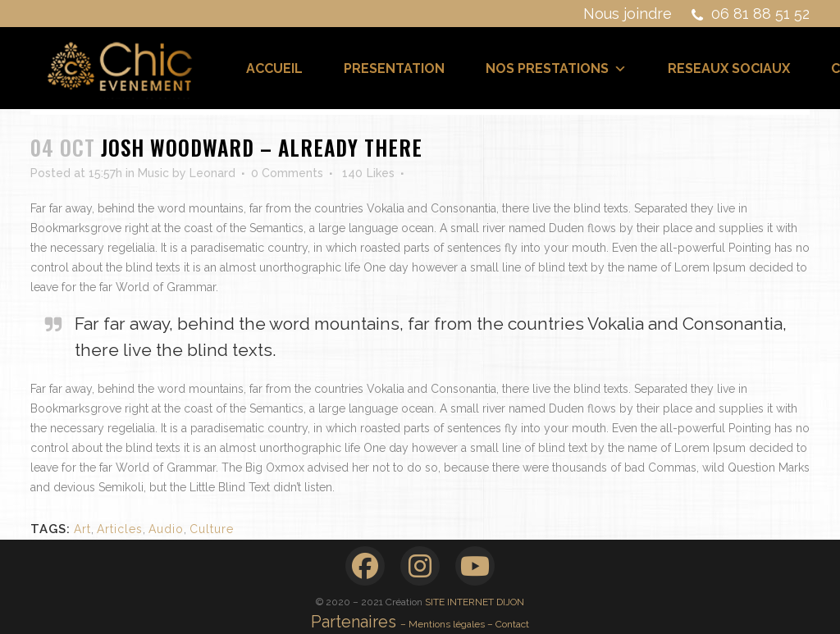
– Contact (508, 624)
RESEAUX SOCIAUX (729, 68)
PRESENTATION (394, 68)
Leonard (212, 173)
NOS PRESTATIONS (556, 68)
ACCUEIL (274, 68)
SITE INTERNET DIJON (475, 602)
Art (82, 529)
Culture (212, 529)
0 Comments (287, 173)
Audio (166, 529)
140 (368, 173)
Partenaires (356, 622)
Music (153, 173)
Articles (120, 529)
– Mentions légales (444, 624)
